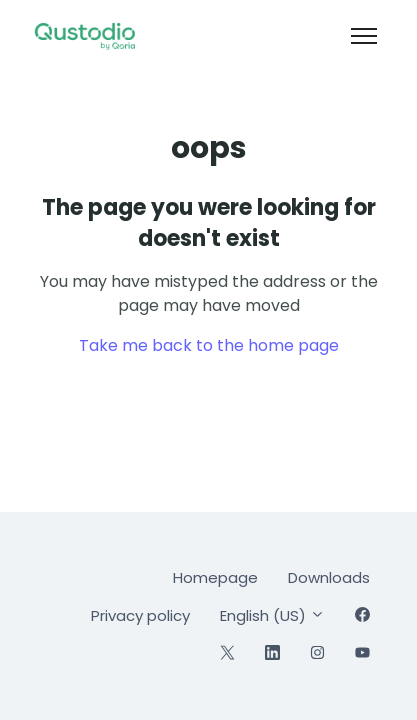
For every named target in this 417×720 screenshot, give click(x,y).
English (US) (272, 615)
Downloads (329, 577)
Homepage (215, 577)
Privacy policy (140, 615)
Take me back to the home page (209, 345)
